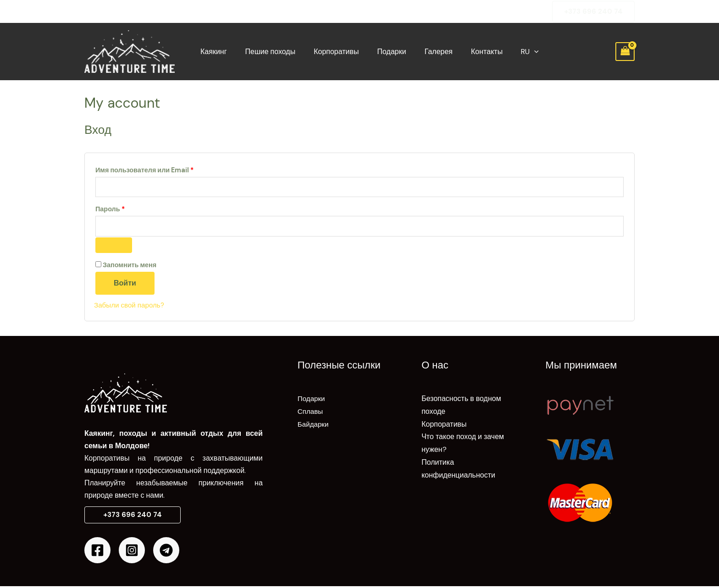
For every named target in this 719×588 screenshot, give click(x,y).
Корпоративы (330, 52)
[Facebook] (97, 552)
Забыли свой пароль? (131, 307)
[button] (593, 12)
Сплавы (311, 413)
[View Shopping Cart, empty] (625, 52)
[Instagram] (132, 552)
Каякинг (215, 52)
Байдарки (314, 425)
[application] (513, 52)
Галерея (425, 52)
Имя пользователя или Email (166, 169)
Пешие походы (268, 52)
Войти (125, 285)
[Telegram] (166, 552)
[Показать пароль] (114, 247)
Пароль (131, 209)
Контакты (469, 52)
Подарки (382, 52)
